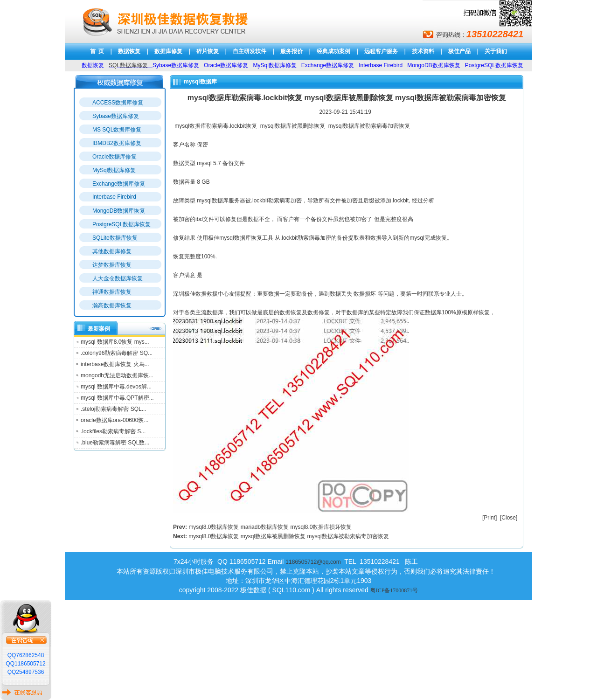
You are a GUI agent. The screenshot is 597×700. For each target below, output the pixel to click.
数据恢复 (129, 51)
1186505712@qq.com (313, 562)
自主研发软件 (250, 51)
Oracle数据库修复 (115, 157)
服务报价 (292, 51)
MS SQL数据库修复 (117, 130)
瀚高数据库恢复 (112, 305)
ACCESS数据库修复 (118, 103)
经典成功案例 (333, 51)
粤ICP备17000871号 (394, 590)
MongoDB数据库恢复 (119, 211)
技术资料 (423, 51)
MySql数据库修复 (114, 170)
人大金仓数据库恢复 (118, 278)
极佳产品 (459, 51)
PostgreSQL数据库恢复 (121, 224)
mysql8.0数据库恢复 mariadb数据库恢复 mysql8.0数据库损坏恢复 (270, 527)
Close (509, 518)
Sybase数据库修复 (116, 116)
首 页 (97, 51)
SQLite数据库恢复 (115, 238)
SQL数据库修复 (128, 65)
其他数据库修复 (112, 251)
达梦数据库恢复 (112, 265)
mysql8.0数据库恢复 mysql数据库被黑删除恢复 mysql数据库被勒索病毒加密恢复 (288, 536)
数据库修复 (168, 51)
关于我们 (496, 51)
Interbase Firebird (114, 197)
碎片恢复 (208, 51)
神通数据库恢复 (112, 292)
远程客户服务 (381, 51)
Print (489, 518)
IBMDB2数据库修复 (117, 143)
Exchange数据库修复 (119, 184)
